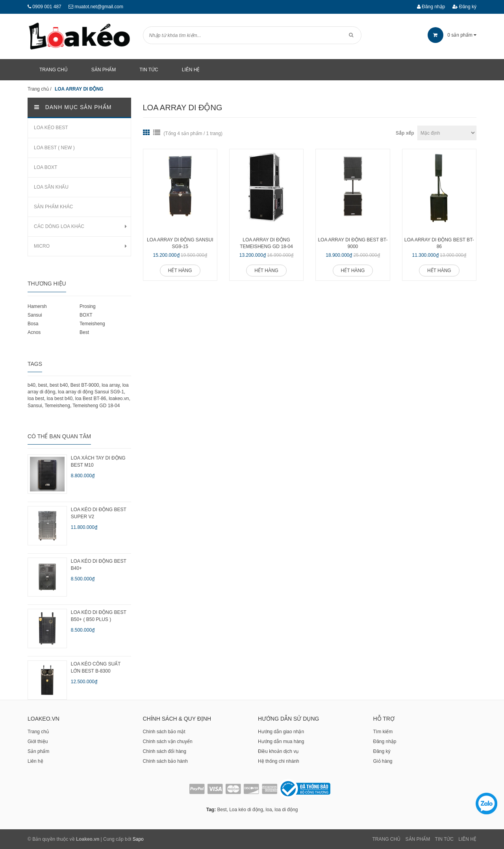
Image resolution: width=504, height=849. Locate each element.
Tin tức (444, 839)
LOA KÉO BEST (51, 128)
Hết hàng (180, 271)
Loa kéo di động (246, 810)
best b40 (59, 385)
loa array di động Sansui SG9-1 (91, 392)
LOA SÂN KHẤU (51, 187)
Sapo (138, 839)
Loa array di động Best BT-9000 (353, 243)
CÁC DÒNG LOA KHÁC (59, 226)
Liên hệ (35, 761)
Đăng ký (464, 7)
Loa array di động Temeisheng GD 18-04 (266, 243)
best (43, 385)
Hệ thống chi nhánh (279, 761)
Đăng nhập (431, 7)
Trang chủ (38, 732)
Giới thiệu (38, 741)
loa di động (286, 810)
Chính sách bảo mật (164, 732)
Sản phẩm (38, 751)
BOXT (86, 315)
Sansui (35, 315)
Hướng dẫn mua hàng (281, 741)
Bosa (33, 324)
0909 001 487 (47, 7)
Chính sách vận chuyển (168, 741)
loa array (111, 385)
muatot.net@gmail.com (99, 7)
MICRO (42, 246)
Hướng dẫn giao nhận (281, 732)
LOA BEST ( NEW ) (54, 148)
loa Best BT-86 (91, 399)
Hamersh (37, 306)
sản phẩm (452, 35)
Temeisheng (92, 324)
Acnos (34, 332)
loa (269, 810)
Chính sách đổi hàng (165, 751)
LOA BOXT (45, 167)
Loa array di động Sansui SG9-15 (180, 243)
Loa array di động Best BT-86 (439, 243)
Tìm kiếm (383, 732)
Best (84, 332)
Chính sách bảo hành (165, 761)
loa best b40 (60, 399)
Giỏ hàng (383, 761)
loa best (36, 399)
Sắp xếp (405, 133)
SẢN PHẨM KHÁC (53, 207)
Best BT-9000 (85, 385)
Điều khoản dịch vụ (278, 751)
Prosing (88, 306)
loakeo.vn (119, 399)
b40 (31, 385)
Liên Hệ (467, 839)
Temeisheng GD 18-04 (96, 406)
